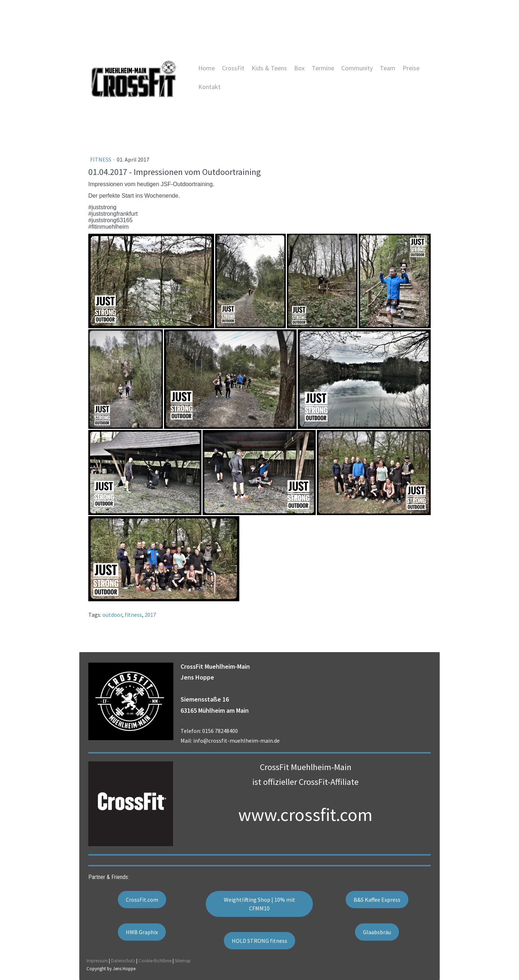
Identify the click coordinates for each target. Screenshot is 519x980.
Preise (411, 68)
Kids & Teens (269, 68)
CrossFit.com (142, 900)
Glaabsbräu (377, 932)
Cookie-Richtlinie (155, 961)
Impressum (97, 961)
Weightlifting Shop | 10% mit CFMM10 (259, 904)
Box (299, 68)
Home (207, 68)
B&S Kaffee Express (377, 900)
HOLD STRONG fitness (259, 941)
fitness (133, 615)
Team (388, 68)
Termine (323, 68)
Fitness (101, 159)
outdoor (112, 615)
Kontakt (209, 87)
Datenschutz (123, 961)
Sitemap (183, 961)
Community (357, 68)
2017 (150, 615)
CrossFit (233, 68)
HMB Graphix (142, 932)
